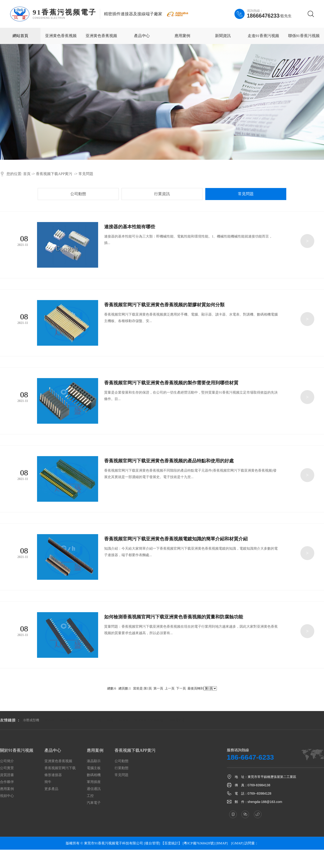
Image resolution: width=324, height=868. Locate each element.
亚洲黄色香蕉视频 (61, 36)
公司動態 (78, 194)
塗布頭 (50, 720)
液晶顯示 (94, 761)
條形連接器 (53, 775)
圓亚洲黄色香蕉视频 (149, 720)
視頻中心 (7, 796)
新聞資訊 (223, 36)
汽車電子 (94, 803)
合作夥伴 (7, 782)
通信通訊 (94, 789)
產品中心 (142, 36)
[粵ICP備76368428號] (199, 843)
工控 (90, 796)
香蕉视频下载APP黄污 (54, 174)
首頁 (27, 174)
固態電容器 (177, 720)
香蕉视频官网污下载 (60, 768)
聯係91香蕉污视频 (304, 36)
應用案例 (182, 36)
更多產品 (51, 789)
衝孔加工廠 (93, 720)
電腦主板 (94, 768)
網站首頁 (20, 36)
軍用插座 (94, 782)
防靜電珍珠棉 (70, 720)
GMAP (237, 843)
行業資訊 (162, 194)
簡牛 (48, 782)
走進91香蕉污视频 (263, 36)
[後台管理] (152, 843)
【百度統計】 (171, 843)
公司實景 (7, 768)
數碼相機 (94, 775)
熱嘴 (110, 720)
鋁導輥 (124, 720)
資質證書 (7, 775)
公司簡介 (7, 761)
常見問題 (86, 174)
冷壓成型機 (31, 720)
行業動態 (121, 768)
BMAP (222, 843)
